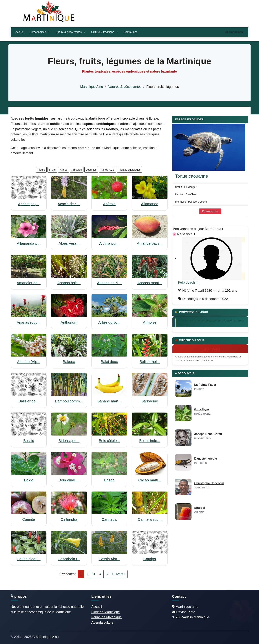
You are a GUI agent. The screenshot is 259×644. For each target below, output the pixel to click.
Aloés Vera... (69, 243)
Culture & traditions (105, 32)
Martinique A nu (92, 87)
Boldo (29, 480)
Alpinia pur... (109, 243)
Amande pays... (150, 243)
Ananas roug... (29, 322)
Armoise (150, 322)
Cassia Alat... (109, 559)
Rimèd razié (108, 170)
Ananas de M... (109, 283)
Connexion (234, 32)
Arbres (64, 170)
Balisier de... (29, 401)
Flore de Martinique (106, 612)
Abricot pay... (29, 204)
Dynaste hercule (206, 459)
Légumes (91, 170)
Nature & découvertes (71, 32)
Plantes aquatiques (130, 170)
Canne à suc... (150, 519)
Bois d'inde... (150, 441)
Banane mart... (109, 401)
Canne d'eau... (29, 559)
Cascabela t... (69, 559)
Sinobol (200, 508)
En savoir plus (210, 211)
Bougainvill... (69, 480)
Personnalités (40, 32)
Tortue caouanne (192, 176)
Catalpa (150, 559)
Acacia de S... (69, 204)
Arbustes (77, 170)
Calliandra (69, 519)
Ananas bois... (69, 283)
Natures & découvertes (125, 87)
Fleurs (41, 170)
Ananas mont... (150, 283)
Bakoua (69, 362)
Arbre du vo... (109, 322)
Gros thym (202, 409)
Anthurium (69, 322)
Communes (131, 32)
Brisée (109, 480)
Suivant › (119, 574)
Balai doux (109, 362)
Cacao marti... (150, 480)
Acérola (109, 204)
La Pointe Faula (205, 385)
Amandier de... (29, 283)
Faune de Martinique (106, 617)
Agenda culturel (103, 623)
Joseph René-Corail (208, 434)
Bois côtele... (109, 441)
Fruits (52, 170)
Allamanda (150, 204)
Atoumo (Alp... (29, 362)
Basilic (29, 441)
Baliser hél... (150, 362)
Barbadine (150, 401)
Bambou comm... (69, 401)
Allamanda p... (29, 243)
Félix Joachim (188, 283)
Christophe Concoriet (209, 483)
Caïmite (29, 519)
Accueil (20, 32)
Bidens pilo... (69, 441)
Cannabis (109, 519)
